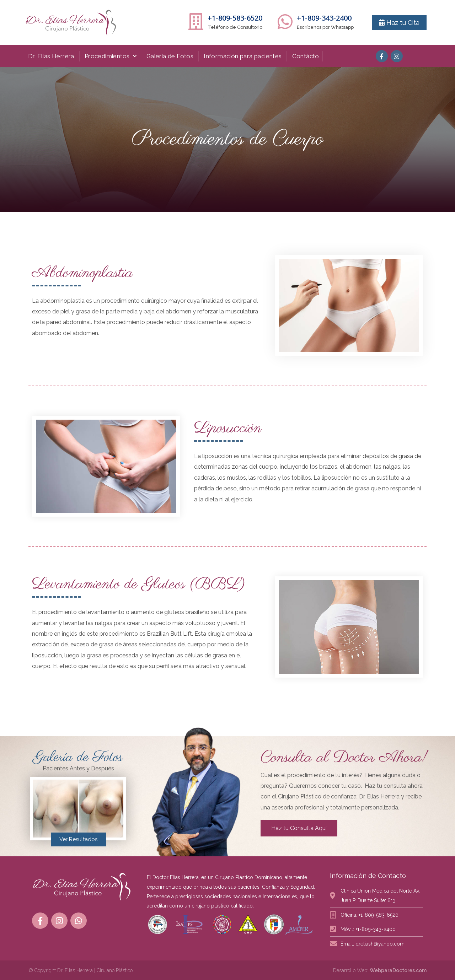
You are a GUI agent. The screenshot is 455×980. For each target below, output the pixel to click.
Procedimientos (111, 56)
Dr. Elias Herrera (51, 56)
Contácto (306, 56)
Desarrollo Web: (380, 970)
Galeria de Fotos (170, 56)
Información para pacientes (243, 56)
